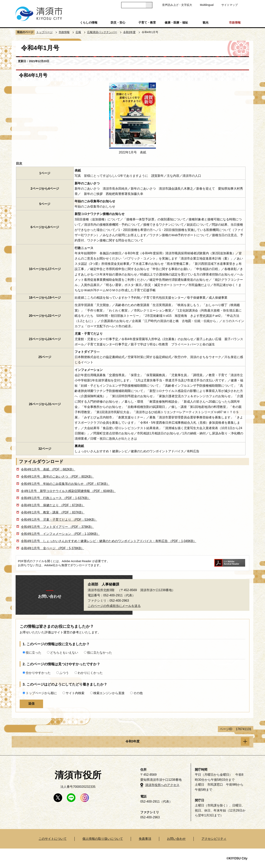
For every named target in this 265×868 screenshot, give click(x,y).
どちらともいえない (64, 653)
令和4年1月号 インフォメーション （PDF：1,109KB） (60, 534)
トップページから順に (41, 693)
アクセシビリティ (214, 839)
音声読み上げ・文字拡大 (177, 5)
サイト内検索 (75, 693)
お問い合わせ (176, 839)
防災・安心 (118, 22)
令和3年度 (129, 32)
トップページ (44, 32)
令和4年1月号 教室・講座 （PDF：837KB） (53, 512)
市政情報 (235, 22)
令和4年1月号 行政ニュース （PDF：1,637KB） (56, 498)
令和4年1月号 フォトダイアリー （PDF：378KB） (57, 527)
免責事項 (145, 839)
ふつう (64, 673)
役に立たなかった (100, 653)
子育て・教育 (147, 22)
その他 (138, 693)
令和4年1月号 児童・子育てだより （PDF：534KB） (59, 520)
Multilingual (207, 5)
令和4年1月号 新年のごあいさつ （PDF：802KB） (57, 477)
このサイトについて (53, 839)
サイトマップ (230, 5)
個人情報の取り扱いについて (103, 839)
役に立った (34, 653)
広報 (78, 32)
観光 (206, 22)
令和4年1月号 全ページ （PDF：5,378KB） (52, 548)
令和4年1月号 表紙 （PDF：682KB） (48, 469)
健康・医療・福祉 (176, 22)
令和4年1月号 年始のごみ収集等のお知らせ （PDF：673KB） (65, 484)
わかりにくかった (90, 673)
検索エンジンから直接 (109, 693)
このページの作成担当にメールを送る (114, 606)
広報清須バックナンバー (102, 32)
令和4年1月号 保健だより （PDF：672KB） (53, 505)
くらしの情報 (89, 22)
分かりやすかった (38, 673)
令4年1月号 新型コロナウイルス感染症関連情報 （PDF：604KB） (68, 491)
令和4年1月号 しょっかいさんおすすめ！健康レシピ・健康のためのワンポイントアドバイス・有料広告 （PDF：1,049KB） (109, 541)
